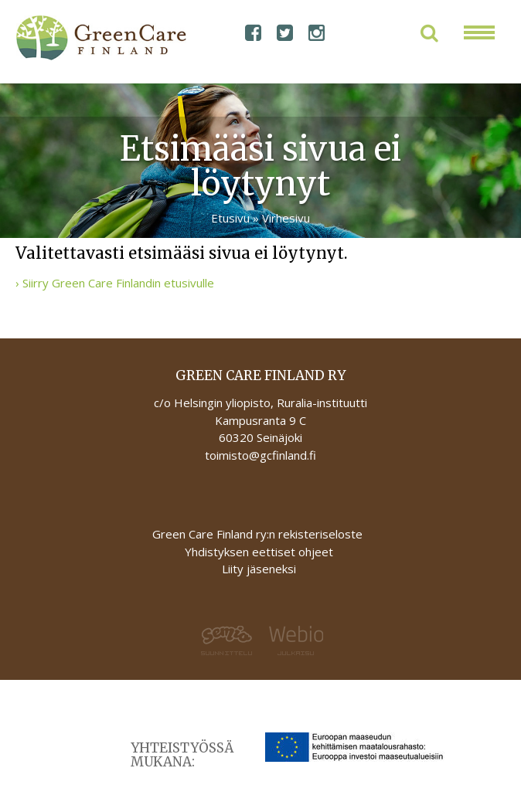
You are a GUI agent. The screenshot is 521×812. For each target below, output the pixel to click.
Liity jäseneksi (259, 569)
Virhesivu (286, 218)
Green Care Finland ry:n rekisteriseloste (259, 534)
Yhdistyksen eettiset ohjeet (259, 552)
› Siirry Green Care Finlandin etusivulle (115, 283)
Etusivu (230, 218)
